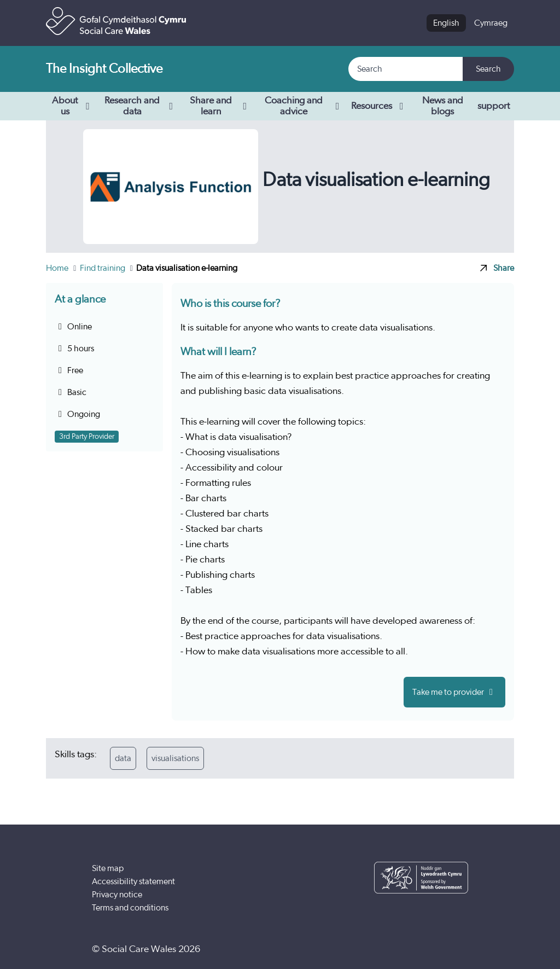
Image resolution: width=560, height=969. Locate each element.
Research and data (140, 106)
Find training (103, 268)
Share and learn (220, 106)
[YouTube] (422, 949)
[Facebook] (389, 949)
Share (497, 268)
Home (58, 268)
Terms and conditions (130, 908)
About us (72, 106)
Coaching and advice (304, 106)
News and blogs (443, 106)
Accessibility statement (133, 881)
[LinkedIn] (456, 949)
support (494, 106)
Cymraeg (491, 23)
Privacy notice (117, 895)
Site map (108, 868)
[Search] (406, 69)
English (446, 23)
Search (488, 69)
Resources (380, 106)
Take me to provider (454, 692)
